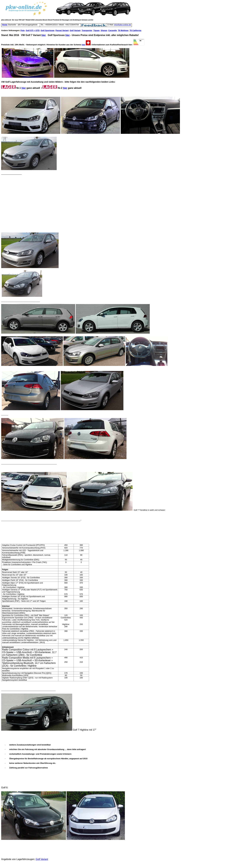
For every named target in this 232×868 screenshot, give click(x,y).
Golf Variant (75, 30)
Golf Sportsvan (48, 30)
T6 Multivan (123, 30)
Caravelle (113, 30)
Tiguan (96, 30)
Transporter (87, 30)
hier (44, 35)
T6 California (135, 30)
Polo (23, 30)
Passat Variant (62, 30)
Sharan (104, 30)
